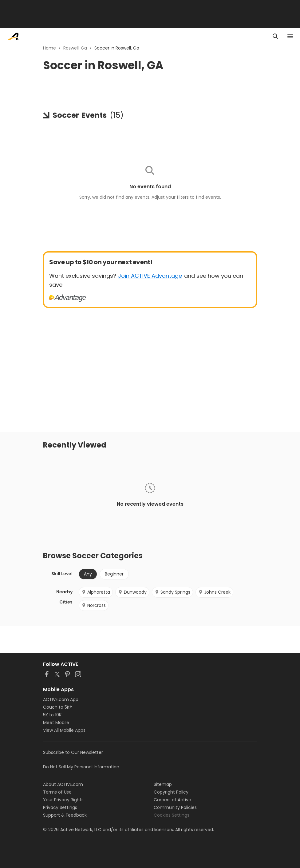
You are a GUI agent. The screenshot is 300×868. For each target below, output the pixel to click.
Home (49, 48)
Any (88, 574)
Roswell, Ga (75, 48)
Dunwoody (132, 592)
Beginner (114, 574)
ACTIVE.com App (61, 699)
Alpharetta (96, 592)
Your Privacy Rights (63, 800)
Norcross (94, 605)
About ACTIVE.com (63, 784)
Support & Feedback (65, 815)
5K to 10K (52, 715)
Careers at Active (172, 800)
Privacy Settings (60, 807)
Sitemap (163, 784)
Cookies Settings (172, 815)
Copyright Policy (171, 792)
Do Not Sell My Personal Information (81, 767)
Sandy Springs (172, 592)
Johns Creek (214, 592)
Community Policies (175, 807)
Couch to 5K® (57, 707)
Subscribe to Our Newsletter (73, 752)
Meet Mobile (56, 723)
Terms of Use (57, 792)
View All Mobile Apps (64, 730)
